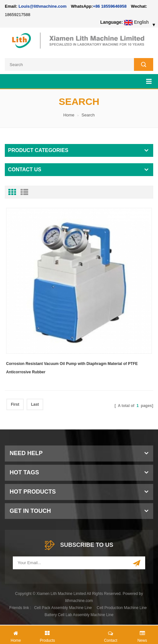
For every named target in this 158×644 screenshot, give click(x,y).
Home (69, 115)
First (15, 404)
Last (35, 404)
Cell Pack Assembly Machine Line (63, 608)
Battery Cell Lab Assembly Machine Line (79, 615)
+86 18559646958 (110, 6)
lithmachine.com (79, 601)
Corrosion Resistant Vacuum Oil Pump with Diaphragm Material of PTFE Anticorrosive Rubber (72, 368)
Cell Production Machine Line (122, 608)
